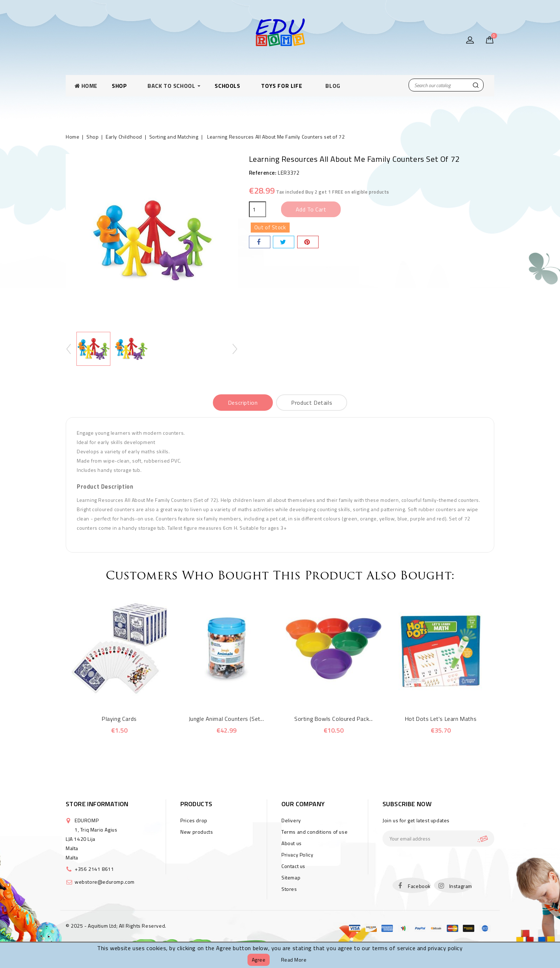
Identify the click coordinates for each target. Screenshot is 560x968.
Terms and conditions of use (314, 832)
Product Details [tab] (312, 403)
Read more (294, 960)
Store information (97, 804)
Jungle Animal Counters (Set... (227, 719)
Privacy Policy (297, 855)
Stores (289, 889)
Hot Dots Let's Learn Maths (441, 719)
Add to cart (311, 209)
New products (197, 832)
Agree (259, 960)
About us (292, 843)
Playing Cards (119, 719)
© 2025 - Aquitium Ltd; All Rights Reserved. (116, 926)
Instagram (461, 886)
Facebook (419, 886)
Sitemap (291, 877)
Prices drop (194, 820)
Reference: (263, 173)
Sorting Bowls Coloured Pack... (334, 719)
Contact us (293, 866)
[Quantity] (257, 209)
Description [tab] (243, 403)
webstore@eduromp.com (105, 882)
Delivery (291, 820)
